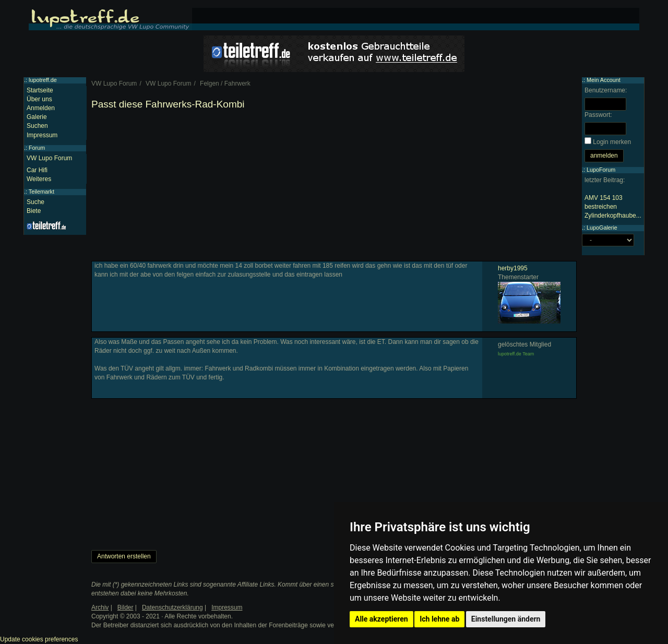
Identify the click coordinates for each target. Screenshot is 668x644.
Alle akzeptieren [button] (381, 619)
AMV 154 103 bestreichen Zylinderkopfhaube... (613, 207)
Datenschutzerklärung (172, 607)
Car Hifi (37, 170)
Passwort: (598, 115)
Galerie (37, 117)
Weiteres (39, 179)
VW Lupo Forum (49, 158)
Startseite (40, 90)
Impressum (42, 135)
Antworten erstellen (124, 556)
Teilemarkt (41, 192)
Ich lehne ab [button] (439, 619)
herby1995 (513, 268)
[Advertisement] (334, 188)
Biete (34, 211)
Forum (37, 148)
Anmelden (41, 108)
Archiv (100, 607)
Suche (35, 202)
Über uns (39, 99)
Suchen (37, 126)
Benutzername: (606, 90)
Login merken (612, 142)
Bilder (126, 607)
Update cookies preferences (39, 639)
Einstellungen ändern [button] (506, 619)
